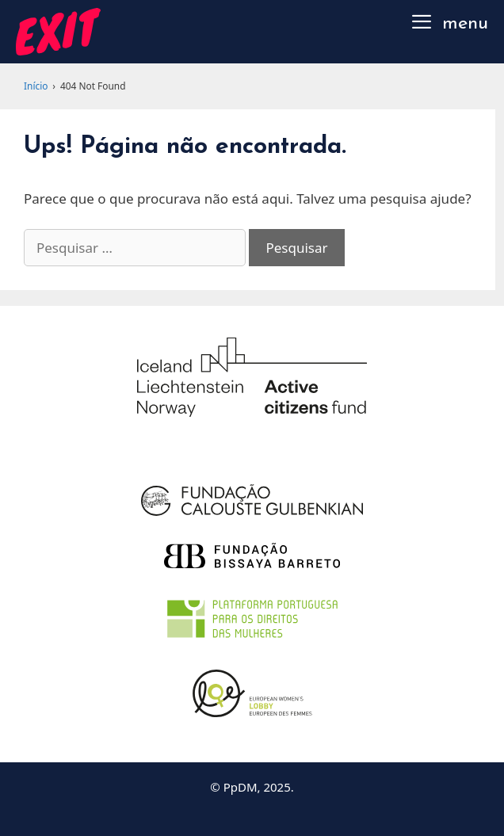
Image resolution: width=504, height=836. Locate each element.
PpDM (241, 787)
